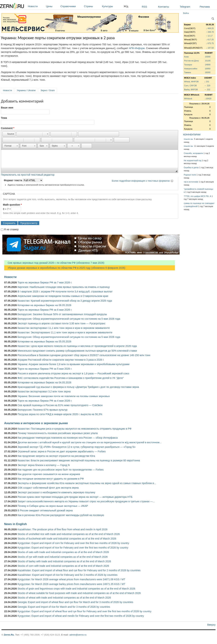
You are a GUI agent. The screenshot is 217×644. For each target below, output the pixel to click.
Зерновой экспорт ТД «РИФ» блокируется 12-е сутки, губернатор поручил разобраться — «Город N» (77, 447)
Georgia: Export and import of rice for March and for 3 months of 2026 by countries (64, 607)
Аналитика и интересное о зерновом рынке (36, 423)
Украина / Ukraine (26, 90)
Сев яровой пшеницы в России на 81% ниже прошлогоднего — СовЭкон (60, 405)
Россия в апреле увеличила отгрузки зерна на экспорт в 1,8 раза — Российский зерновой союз (73, 373)
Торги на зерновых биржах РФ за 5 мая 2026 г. (45, 369)
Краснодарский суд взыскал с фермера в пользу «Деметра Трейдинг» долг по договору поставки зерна (78, 387)
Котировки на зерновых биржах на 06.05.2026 (44, 305)
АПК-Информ (137, 48)
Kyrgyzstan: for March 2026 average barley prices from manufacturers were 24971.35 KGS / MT (71, 584)
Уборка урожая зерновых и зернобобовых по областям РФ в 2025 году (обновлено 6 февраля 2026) (65, 268)
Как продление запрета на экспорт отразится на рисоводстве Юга (56, 456)
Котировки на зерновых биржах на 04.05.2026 (44, 382)
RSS (144, 7)
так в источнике (191, 182)
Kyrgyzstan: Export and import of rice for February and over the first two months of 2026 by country (73, 548)
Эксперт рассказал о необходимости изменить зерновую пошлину (56, 492)
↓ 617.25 (210, 40)
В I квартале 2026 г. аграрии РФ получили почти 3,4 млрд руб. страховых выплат (65, 291)
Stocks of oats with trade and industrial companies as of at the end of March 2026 (63, 552)
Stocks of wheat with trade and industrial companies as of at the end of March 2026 (64, 598)
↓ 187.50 (210, 48)
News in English (15, 524)
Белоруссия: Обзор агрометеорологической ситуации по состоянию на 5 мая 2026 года (69, 319)
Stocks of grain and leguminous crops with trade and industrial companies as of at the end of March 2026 (76, 589)
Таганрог (188, 65)
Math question (12, 205)
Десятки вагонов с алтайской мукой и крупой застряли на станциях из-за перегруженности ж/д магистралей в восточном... (90, 442)
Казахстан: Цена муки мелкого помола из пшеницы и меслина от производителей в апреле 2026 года (77, 346)
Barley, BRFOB (191, 90)
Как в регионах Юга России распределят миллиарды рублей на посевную (61, 515)
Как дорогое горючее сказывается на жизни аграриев (49, 474)
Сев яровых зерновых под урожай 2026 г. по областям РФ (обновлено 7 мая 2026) (54, 263)
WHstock (188, 99)
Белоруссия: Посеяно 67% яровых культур (42, 410)
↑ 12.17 (209, 36)
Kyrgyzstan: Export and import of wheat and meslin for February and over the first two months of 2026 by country (81, 616)
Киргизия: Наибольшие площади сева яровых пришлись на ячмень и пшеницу (64, 287)
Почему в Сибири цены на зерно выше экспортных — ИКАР (53, 506)
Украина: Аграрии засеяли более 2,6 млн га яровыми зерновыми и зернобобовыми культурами (74, 364)
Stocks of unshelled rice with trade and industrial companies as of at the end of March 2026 (69, 534)
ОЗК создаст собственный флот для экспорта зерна (48, 488)
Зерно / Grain (48, 90)
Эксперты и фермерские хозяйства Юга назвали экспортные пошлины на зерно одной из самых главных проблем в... (87, 483)
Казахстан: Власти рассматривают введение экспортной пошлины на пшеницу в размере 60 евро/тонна (79, 460)
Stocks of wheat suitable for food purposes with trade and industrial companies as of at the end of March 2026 (79, 593)
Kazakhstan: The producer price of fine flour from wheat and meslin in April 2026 (62, 529)
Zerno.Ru (9, 635)
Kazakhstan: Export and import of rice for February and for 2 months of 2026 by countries (68, 575)
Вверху (211, 625)
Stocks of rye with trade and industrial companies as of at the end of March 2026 (63, 557)
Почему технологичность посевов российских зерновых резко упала (58, 433)
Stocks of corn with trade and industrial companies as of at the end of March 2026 (63, 566)
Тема (4, 118)
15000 (208, 57)
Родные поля (190, 175)
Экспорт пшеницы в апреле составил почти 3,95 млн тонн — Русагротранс (61, 323)
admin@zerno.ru (78, 635)
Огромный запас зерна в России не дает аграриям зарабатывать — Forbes (62, 451)
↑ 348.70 (210, 32)
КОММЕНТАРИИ (192, 135)
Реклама (205, 7)
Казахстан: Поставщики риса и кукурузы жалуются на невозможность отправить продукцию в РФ (75, 429)
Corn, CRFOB (190, 86)
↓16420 (208, 99)
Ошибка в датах (191, 167)
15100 (208, 61)
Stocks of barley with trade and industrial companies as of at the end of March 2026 (64, 561)
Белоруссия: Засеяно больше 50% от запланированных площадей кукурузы (62, 314)
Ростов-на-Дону (192, 61)
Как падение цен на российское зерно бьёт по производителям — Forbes (60, 470)
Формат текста (13, 180)
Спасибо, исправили (193, 153)
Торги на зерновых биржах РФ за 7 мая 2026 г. (45, 282)
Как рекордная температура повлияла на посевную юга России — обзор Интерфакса (68, 438)
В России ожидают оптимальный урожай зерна (45, 510)
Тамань (188, 72)
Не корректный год (192, 160)
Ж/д (126, 6)
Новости (36, 6)
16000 (208, 72)
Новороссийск (191, 69)
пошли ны (189, 139)
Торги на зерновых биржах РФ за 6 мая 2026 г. (45, 310)
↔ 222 (207, 90)
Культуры (112, 6)
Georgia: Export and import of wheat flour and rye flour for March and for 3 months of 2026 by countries (75, 602)
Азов (186, 57)
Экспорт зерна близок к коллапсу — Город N (44, 465)
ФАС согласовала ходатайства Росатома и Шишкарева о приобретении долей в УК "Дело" (71, 378)
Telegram (185, 7)
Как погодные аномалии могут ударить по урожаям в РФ (51, 479)
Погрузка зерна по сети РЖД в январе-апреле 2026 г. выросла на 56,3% (60, 414)
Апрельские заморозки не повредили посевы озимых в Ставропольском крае (63, 296)
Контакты (163, 7)
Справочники (71, 6)
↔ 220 (207, 86)
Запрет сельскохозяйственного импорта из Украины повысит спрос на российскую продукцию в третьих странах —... (86, 501)
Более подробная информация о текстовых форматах (141, 181)
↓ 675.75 (210, 43)
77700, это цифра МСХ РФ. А (197, 196)
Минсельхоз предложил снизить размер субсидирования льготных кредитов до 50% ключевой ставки (77, 351)
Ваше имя (7, 108)
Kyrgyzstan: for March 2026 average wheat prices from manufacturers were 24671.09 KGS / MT (71, 579)
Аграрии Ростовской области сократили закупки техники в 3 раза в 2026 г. (61, 360)
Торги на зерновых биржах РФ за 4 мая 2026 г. (45, 401)
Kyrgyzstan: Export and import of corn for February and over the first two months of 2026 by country (73, 543)
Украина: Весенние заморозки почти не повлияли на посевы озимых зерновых (64, 396)
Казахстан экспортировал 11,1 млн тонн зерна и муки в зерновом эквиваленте (64, 328)
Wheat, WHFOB (191, 82)
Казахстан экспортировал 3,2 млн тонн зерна (44, 391)
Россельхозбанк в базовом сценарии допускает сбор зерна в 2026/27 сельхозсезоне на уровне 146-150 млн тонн (84, 355)
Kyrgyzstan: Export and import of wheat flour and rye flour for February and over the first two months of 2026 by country (84, 611)
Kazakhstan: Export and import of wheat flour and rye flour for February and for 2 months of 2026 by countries (79, 570)
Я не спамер (11, 229)
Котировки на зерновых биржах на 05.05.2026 (44, 341)
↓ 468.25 (210, 28)
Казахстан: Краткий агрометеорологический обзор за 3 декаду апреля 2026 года (65, 301)
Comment (8, 128)
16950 (208, 69)
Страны (92, 6)
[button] (9, 134)
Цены (52, 6)
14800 (208, 65)
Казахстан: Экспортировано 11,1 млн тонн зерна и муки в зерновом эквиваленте (65, 332)
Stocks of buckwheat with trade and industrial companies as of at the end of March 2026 (67, 539)
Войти (186, 13)
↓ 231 (207, 82)
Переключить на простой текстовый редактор (28, 175)
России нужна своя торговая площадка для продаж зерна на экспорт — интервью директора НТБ (75, 497)
